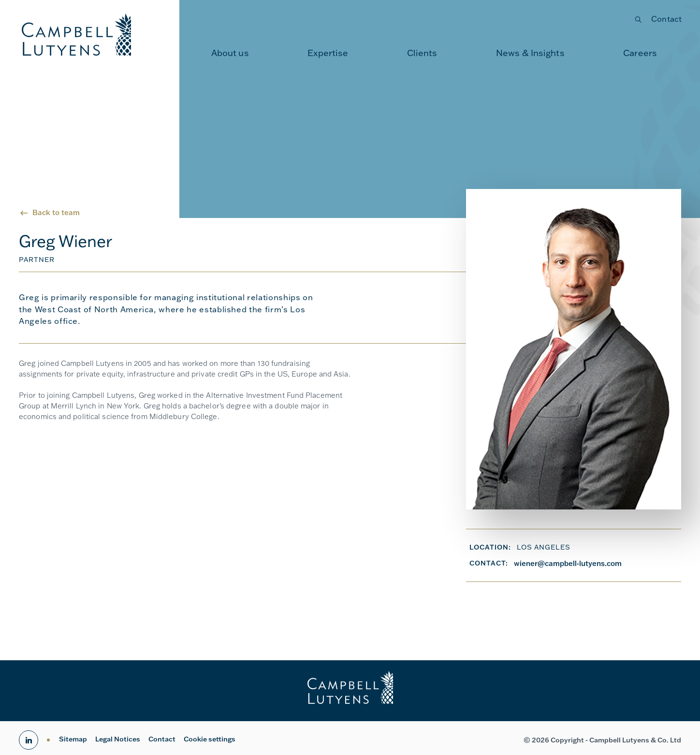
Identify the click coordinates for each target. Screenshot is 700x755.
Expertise (328, 53)
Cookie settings (210, 739)
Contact (666, 19)
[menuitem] (230, 53)
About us (230, 53)
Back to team (56, 212)
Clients (422, 53)
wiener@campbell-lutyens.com (568, 563)
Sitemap (73, 739)
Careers (640, 53)
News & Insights (530, 53)
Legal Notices (118, 739)
